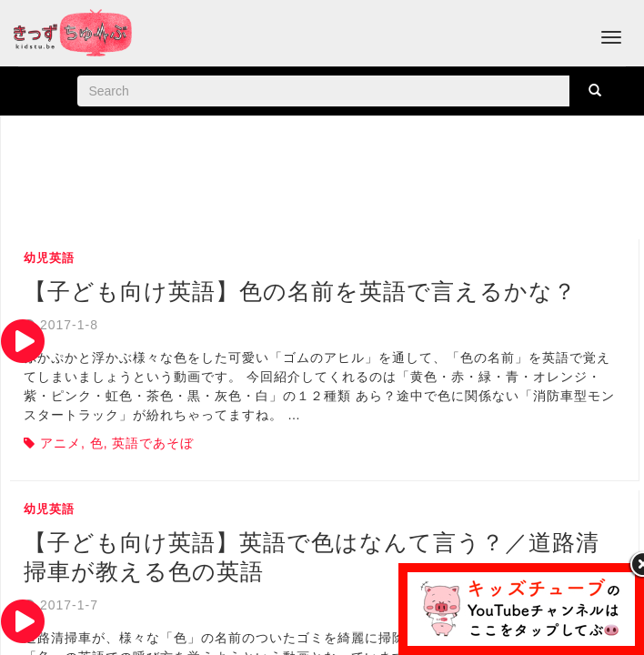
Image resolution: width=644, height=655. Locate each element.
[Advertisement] (325, 179)
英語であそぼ (153, 443)
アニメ (60, 443)
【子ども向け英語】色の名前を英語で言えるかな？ (300, 291)
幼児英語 (49, 258)
